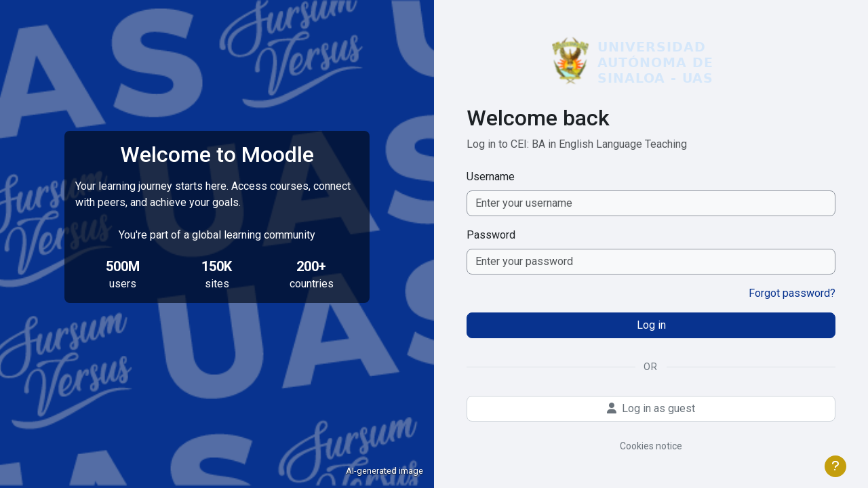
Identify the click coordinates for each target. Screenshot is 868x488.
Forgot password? (792, 293)
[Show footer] (835, 466)
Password (491, 235)
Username (491, 177)
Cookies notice (651, 446)
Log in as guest (651, 408)
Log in (651, 325)
